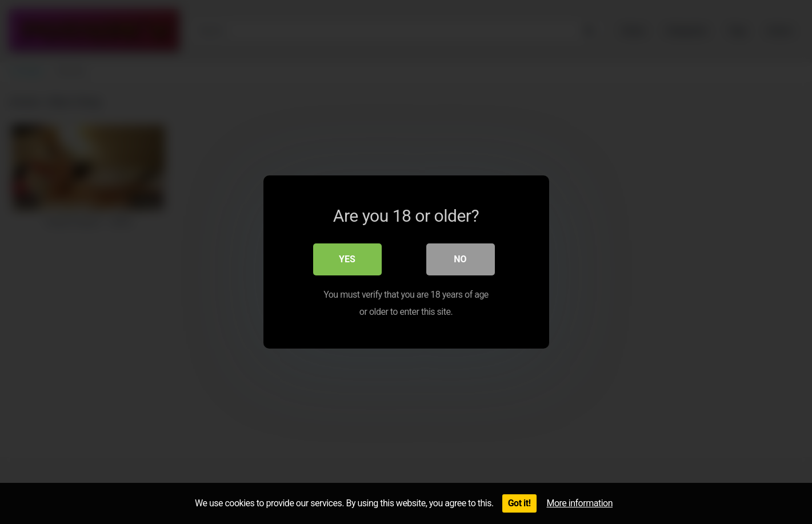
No (460, 259)
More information (580, 503)
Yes (347, 259)
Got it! (519, 503)
